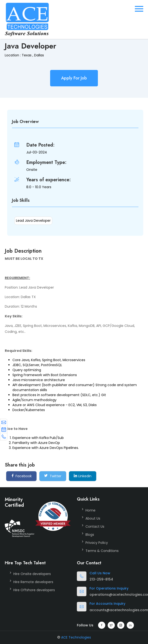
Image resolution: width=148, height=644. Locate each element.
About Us (93, 518)
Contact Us (95, 526)
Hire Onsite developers (32, 574)
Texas (27, 55)
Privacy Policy (97, 543)
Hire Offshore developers (34, 590)
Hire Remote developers (33, 582)
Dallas (39, 55)
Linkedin (83, 476)
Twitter (53, 476)
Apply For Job (74, 78)
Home (90, 510)
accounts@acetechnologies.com (119, 610)
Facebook (21, 476)
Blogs (90, 535)
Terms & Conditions (102, 551)
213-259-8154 (101, 579)
